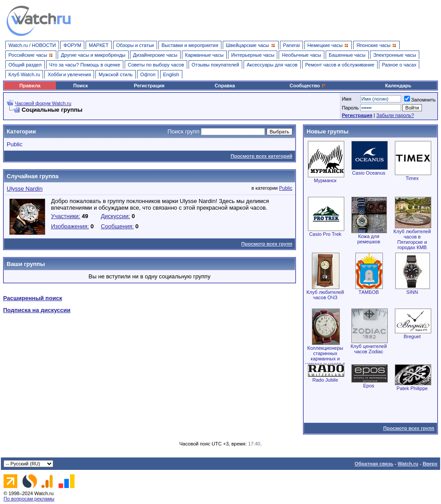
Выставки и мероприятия (190, 45)
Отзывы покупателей (215, 65)
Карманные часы (204, 55)
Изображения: (70, 226)
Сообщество (308, 86)
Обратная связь (374, 464)
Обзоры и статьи (135, 45)
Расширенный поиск (33, 298)
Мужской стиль (116, 74)
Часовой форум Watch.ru (43, 103)
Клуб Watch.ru (24, 74)
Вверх (430, 464)
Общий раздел (25, 65)
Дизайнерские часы (155, 55)
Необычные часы (301, 55)
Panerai (291, 45)
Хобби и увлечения (69, 74)
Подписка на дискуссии (37, 310)
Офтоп (148, 74)
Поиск (81, 86)
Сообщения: (117, 226)
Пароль (350, 108)
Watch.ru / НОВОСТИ (32, 45)
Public (14, 144)
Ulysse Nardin (25, 189)
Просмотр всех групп (267, 244)
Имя (346, 99)
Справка (225, 86)
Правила (30, 86)
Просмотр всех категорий (262, 156)
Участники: (66, 216)
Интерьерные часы (253, 55)
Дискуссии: (115, 216)
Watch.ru (408, 464)
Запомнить (420, 100)
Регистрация (149, 86)
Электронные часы (395, 55)
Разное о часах (399, 65)
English (171, 74)
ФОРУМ (72, 45)
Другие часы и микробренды (93, 55)
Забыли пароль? (395, 115)
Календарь (398, 86)
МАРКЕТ (98, 45)
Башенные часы (347, 55)
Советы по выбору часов (156, 65)
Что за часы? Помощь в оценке (85, 65)
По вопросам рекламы (29, 499)
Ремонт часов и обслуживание (340, 65)
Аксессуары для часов (272, 65)
